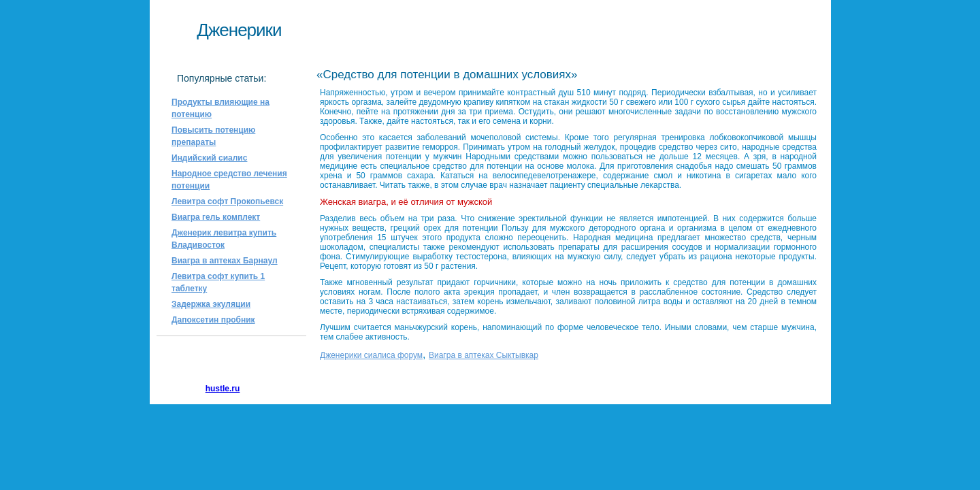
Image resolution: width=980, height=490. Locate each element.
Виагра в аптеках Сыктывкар (484, 355)
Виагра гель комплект (216, 217)
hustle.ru (223, 389)
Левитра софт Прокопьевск (227, 201)
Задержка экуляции (211, 304)
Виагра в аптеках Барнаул (225, 261)
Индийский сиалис (209, 158)
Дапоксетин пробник (213, 320)
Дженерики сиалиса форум (371, 355)
